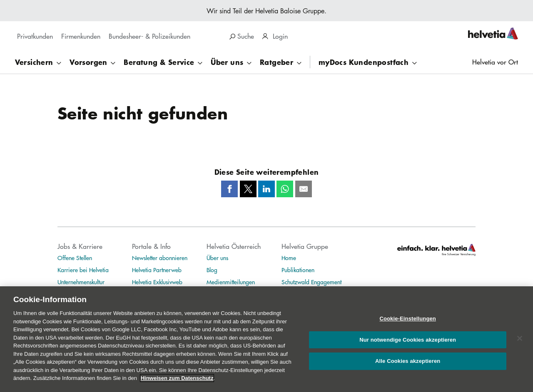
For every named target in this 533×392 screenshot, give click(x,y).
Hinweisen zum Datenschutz (177, 386)
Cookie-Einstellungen (408, 326)
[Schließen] (520, 346)
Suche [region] (242, 36)
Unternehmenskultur (81, 282)
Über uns (217, 258)
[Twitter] (248, 189)
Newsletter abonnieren (160, 258)
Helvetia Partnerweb (157, 270)
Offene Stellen (75, 258)
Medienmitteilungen (231, 282)
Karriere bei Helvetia (83, 270)
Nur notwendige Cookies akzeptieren (408, 347)
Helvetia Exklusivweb (157, 282)
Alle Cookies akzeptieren (408, 369)
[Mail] (304, 189)
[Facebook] (229, 189)
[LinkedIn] (266, 189)
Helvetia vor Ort (495, 62)
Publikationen (298, 270)
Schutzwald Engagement (311, 282)
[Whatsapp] (285, 189)
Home (289, 258)
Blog (212, 270)
